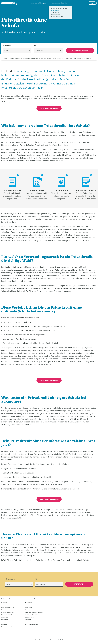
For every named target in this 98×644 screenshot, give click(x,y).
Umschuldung (71, 270)
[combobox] (49, 50)
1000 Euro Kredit (30, 605)
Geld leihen (28, 620)
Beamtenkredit (52, 353)
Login (92, 3)
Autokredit (59, 270)
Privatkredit (4, 603)
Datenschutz (54, 640)
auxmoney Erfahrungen (38, 3)
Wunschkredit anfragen (80, 50)
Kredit (10, 71)
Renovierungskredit (7, 615)
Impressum (46, 640)
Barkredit (4, 622)
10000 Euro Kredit (30, 607)
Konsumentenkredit (7, 627)
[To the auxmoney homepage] (9, 3)
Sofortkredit (87, 270)
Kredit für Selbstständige (8, 612)
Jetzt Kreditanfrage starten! (49, 108)
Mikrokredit (28, 622)
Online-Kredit (5, 620)
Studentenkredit (30, 617)
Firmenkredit (29, 603)
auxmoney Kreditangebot (59, 3)
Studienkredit (5, 610)
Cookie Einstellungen (64, 640)
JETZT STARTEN (79, 584)
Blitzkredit (17, 547)
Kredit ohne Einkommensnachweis (34, 612)
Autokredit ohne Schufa (8, 607)
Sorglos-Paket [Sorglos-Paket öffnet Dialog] (42, 58)
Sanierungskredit (30, 547)
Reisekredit (6, 547)
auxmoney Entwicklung (31, 615)
